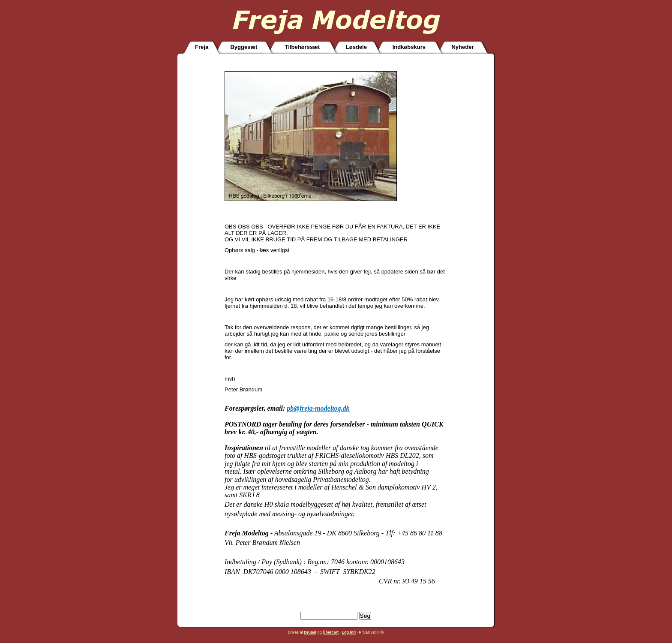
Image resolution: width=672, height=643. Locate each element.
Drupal (310, 632)
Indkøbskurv (409, 47)
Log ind (349, 632)
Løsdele (356, 47)
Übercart (331, 632)
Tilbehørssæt (302, 47)
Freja (202, 47)
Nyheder (462, 47)
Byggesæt (244, 47)
